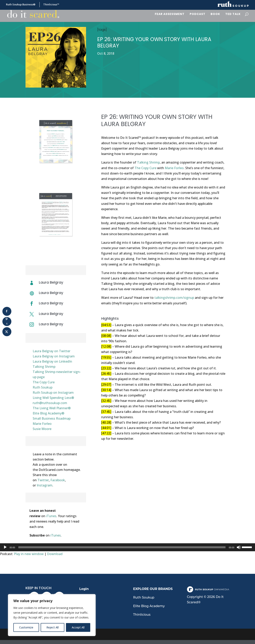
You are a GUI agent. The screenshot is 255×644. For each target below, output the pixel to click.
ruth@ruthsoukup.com (50, 403)
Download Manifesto (56, 178)
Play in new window (29, 554)
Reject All (52, 627)
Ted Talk (233, 14)
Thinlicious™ (51, 5)
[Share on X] (7, 332)
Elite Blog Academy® (49, 413)
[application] (127, 547)
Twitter (43, 480)
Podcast (198, 14)
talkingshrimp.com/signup (174, 298)
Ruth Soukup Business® (21, 5)
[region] (52, 615)
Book (215, 14)
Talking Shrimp (44, 367)
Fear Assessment (170, 14)
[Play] (5, 547)
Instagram (45, 485)
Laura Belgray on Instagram (54, 356)
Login (84, 589)
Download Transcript (56, 251)
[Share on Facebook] (7, 311)
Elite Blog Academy (149, 606)
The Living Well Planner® (52, 408)
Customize (26, 627)
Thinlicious (142, 615)
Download (55, 554)
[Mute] (239, 547)
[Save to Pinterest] (7, 321)
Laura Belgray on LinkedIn (52, 361)
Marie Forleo (42, 424)
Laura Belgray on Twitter (51, 351)
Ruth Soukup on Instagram (53, 393)
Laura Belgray (51, 293)
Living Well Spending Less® (53, 398)
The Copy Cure (44, 382)
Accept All (78, 627)
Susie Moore (42, 429)
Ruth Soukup (43, 387)
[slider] (122, 547)
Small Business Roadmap (52, 418)
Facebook (58, 480)
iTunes (51, 516)
